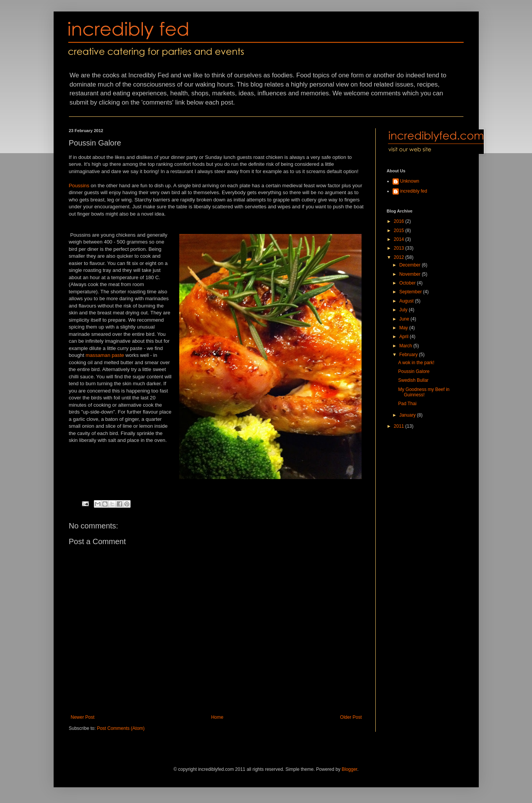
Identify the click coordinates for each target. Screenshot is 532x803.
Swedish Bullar (413, 380)
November (410, 274)
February (409, 355)
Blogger (349, 769)
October (408, 283)
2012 (399, 257)
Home (217, 717)
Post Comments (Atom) (121, 728)
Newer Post (83, 717)
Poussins (79, 186)
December (410, 265)
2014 (399, 239)
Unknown (410, 181)
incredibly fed (414, 191)
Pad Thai (407, 404)
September (411, 292)
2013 (399, 248)
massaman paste (105, 355)
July (404, 310)
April (404, 337)
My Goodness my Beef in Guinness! (424, 392)
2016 (399, 221)
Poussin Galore (414, 371)
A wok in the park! (416, 363)
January (408, 415)
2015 (399, 231)
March (406, 346)
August (407, 301)
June (405, 319)
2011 (399, 426)
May (404, 328)
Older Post (351, 717)
